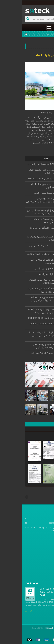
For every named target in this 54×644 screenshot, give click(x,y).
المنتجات (48, 559)
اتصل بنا (48, 572)
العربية (47, 3)
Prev (39, 582)
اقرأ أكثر (6, 611)
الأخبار (49, 564)
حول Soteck (29, 34)
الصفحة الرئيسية (44, 551)
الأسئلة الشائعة (45, 568)
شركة (40, 34)
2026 (8, 598)
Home (49, 34)
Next (49, 582)
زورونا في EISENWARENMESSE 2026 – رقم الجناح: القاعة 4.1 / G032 (33, 592)
